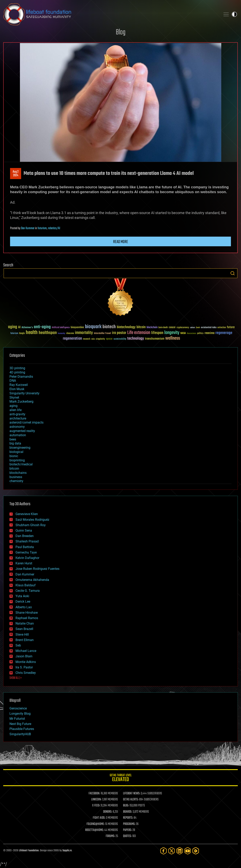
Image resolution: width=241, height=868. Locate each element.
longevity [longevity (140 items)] (172, 333)
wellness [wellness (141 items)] (173, 338)
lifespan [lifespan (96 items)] (157, 333)
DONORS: (108, 812)
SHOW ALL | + (16, 678)
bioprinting (17, 460)
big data (15, 443)
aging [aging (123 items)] (13, 327)
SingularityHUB (20, 734)
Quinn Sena (24, 530)
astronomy (17, 427)
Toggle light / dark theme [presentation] (234, 14)
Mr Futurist (17, 719)
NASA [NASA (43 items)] (183, 333)
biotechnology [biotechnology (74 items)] (126, 327)
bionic (14, 456)
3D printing (17, 368)
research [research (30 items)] (87, 339)
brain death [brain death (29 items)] (163, 328)
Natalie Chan (25, 623)
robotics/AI (54, 228)
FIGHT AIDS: (99, 818)
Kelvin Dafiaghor (27, 558)
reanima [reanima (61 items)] (209, 333)
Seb (18, 645)
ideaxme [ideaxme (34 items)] (70, 334)
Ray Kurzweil (19, 385)
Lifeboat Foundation (29, 851)
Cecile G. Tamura (28, 591)
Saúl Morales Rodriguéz (32, 520)
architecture (18, 418)
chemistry (16, 481)
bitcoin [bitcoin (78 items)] (141, 327)
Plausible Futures (22, 729)
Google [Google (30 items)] (22, 333)
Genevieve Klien (27, 514)
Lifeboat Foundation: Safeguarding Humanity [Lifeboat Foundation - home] (110, 14)
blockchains (18, 473)
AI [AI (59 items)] (19, 327)
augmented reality (22, 431)
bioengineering (20, 448)
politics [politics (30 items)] (200, 333)
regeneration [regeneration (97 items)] (72, 339)
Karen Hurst (24, 563)
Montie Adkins (26, 662)
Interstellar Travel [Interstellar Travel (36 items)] (102, 333)
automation (18, 435)
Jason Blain (24, 656)
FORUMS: (110, 836)
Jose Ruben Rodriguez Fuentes (37, 569)
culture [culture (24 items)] (192, 328)
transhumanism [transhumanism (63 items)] (155, 339)
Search (233, 273)
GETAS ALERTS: (131, 800)
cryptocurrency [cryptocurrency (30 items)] (183, 328)
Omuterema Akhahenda (32, 580)
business (16, 477)
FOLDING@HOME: (96, 824)
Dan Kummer (28, 228)
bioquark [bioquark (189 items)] (93, 327)
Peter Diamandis (21, 377)
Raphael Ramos (27, 618)
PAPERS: (127, 830)
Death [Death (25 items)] (198, 328)
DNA (13, 381)
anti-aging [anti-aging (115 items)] (42, 327)
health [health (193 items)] (32, 333)
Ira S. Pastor (24, 667)
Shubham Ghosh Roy (31, 525)
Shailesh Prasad (27, 541)
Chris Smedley (26, 673)
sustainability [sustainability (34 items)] (120, 339)
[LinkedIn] (180, 851)
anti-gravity (17, 414)
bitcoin (14, 469)
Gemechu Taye (26, 552)
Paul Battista (25, 547)
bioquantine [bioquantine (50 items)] (77, 327)
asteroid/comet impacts (26, 422)
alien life (16, 410)
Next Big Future (20, 724)
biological (16, 452)
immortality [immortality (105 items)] (84, 333)
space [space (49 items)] (109, 339)
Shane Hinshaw (27, 613)
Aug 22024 (16, 174)
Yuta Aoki (22, 596)
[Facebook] (163, 851)
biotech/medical (21, 464)
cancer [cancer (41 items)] (172, 328)
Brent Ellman (25, 640)
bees (13, 439)
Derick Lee (23, 602)
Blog (121, 32)
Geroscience (18, 708)
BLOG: (126, 806)
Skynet (14, 397)
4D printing (17, 372)
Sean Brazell (24, 629)
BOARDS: (128, 812)
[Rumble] (196, 851)
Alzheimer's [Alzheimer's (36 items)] (27, 328)
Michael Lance (26, 651)
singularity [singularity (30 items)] (100, 339)
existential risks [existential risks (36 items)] (209, 328)
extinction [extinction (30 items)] (222, 328)
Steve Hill (22, 635)
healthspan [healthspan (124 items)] (48, 333)
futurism (42, 228)
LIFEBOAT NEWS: (132, 794)
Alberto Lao (24, 607)
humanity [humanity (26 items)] (62, 334)
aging (13, 406)
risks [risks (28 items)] (93, 339)
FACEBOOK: (94, 794)
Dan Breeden (25, 536)
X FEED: (96, 806)
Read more (121, 242)
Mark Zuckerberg (21, 402)
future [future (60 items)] (231, 327)
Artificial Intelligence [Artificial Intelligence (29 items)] (61, 328)
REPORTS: (128, 818)
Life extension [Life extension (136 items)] (139, 333)
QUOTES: (127, 836)
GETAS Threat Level (120, 778)
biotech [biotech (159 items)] (109, 327)
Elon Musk (17, 389)
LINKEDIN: (96, 800)
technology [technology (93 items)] (136, 339)
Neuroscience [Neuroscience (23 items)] (191, 334)
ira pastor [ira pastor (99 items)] (119, 333)
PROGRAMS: (129, 824)
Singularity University (24, 393)
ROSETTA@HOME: (94, 830)
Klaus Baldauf (26, 585)
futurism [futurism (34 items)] (14, 334)
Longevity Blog (20, 714)
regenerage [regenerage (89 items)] (224, 333)
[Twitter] (172, 851)
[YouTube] (188, 851)
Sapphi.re (67, 851)
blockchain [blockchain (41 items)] (152, 328)
